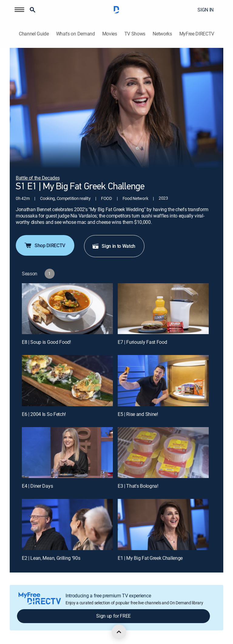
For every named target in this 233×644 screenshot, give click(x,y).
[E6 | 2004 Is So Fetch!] (67, 381)
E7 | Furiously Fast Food (142, 342)
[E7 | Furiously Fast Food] (163, 309)
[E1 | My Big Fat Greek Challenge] (163, 524)
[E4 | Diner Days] (67, 453)
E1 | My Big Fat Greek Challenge (150, 558)
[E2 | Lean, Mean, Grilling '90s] (67, 524)
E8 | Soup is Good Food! (46, 342)
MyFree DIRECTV (197, 34)
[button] (19, 10)
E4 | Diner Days (37, 486)
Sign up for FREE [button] (113, 616)
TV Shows (135, 34)
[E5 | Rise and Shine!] (163, 381)
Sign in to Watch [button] (114, 246)
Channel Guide (34, 34)
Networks (162, 34)
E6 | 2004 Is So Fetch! (44, 414)
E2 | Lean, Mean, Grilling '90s (51, 558)
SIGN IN (206, 10)
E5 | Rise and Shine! (138, 414)
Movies (110, 34)
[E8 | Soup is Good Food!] (67, 309)
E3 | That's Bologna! (138, 486)
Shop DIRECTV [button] (44, 245)
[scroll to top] (119, 632)
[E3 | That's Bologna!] (163, 453)
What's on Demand (76, 34)
